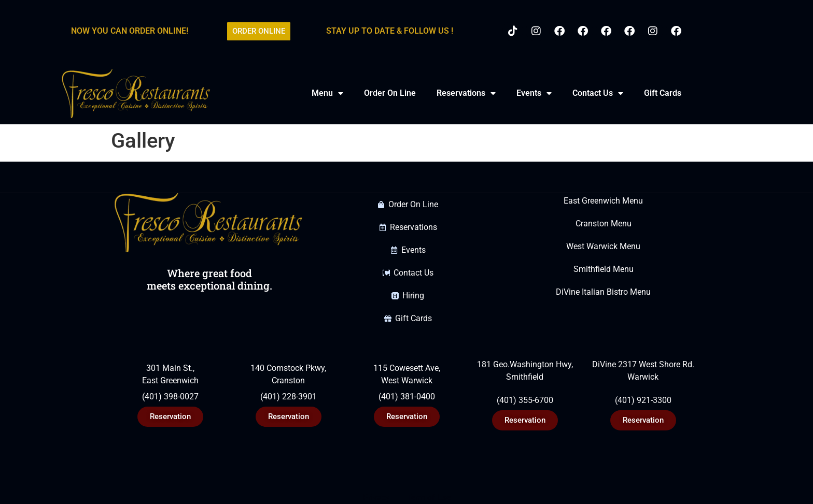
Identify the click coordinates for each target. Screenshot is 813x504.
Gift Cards (663, 93)
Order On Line (390, 93)
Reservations (466, 93)
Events (534, 93)
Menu (327, 93)
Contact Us (598, 93)
